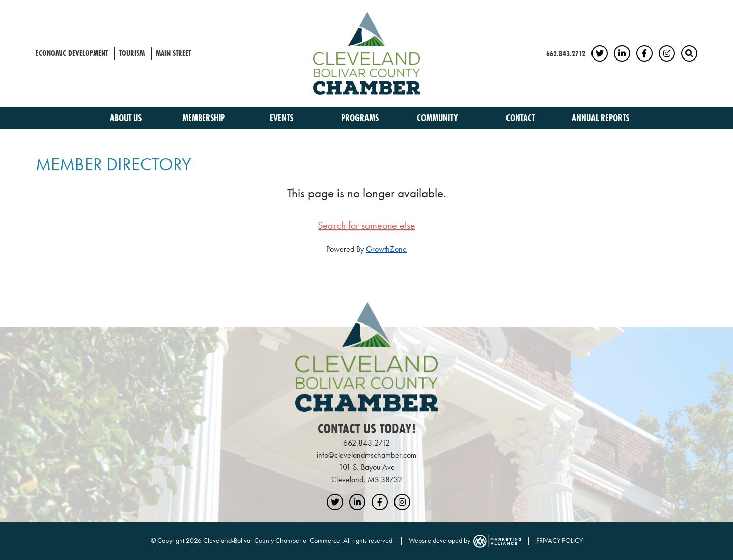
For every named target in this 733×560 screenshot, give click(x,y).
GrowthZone (386, 249)
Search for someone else (366, 225)
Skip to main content (0, 8)
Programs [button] (361, 118)
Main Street (173, 53)
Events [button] (283, 118)
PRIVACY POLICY (559, 540)
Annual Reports (600, 118)
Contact (520, 118)
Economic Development (72, 53)
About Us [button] (127, 118)
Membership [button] (205, 118)
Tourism (132, 53)
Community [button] (439, 118)
